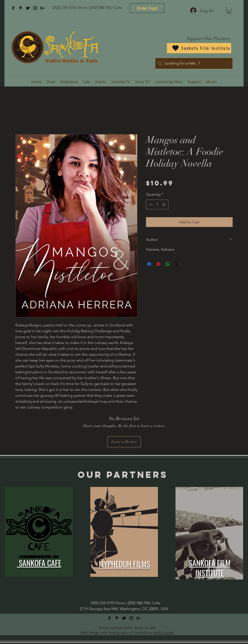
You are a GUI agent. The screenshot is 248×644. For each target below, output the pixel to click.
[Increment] (164, 204)
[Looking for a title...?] (193, 63)
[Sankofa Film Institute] (199, 48)
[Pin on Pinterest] (158, 264)
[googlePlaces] (21, 8)
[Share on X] (177, 264)
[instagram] (35, 8)
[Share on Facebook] (149, 264)
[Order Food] (147, 8)
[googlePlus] (42, 8)
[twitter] (28, 8)
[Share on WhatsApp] (168, 264)
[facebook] (13, 8)
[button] (229, 10)
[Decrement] (150, 204)
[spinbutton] (157, 204)
